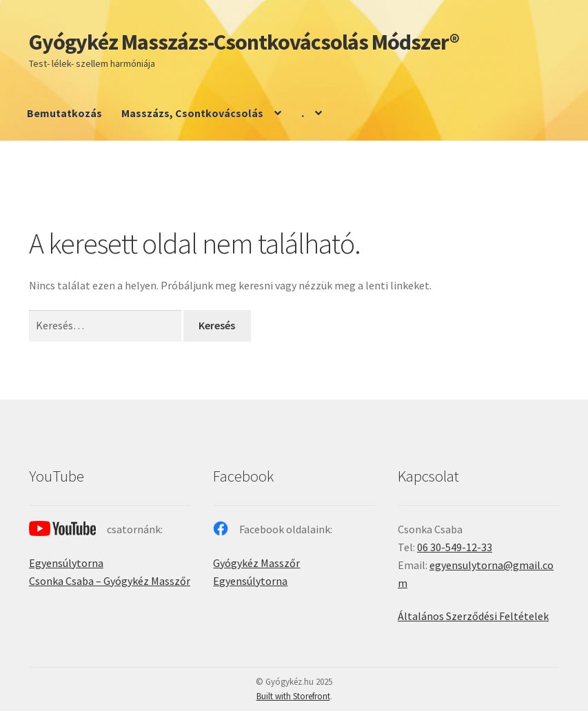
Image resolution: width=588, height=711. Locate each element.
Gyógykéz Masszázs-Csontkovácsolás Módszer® (244, 42)
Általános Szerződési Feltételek (473, 616)
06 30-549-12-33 (455, 547)
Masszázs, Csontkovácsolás (192, 113)
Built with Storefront (293, 696)
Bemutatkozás (64, 113)
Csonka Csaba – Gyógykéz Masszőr (110, 581)
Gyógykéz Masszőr (256, 563)
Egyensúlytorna (66, 563)
